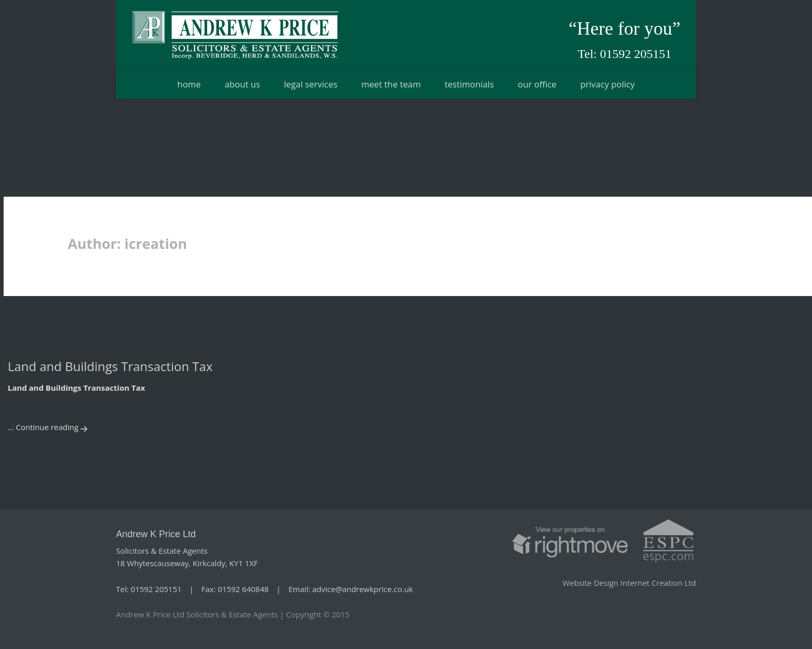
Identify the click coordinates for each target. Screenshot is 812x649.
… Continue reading (43, 427)
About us (243, 84)
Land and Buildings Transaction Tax (110, 366)
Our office (537, 84)
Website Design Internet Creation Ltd (629, 583)
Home (189, 84)
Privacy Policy (607, 84)
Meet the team (391, 84)
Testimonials (469, 84)
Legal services (310, 84)
